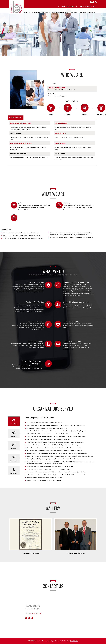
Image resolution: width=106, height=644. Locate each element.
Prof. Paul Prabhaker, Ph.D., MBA (21, 143)
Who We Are (26, 13)
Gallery (83, 13)
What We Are (36, 13)
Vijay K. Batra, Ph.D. (61, 123)
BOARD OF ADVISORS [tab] (16, 117)
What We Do (46, 13)
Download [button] (74, 13)
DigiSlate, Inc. (74, 641)
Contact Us (91, 13)
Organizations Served (60, 13)
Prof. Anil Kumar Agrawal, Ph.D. (21, 123)
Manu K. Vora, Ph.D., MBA (56, 88)
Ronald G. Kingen (60, 133)
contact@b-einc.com (89, 6)
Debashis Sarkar (60, 143)
